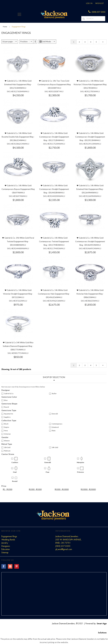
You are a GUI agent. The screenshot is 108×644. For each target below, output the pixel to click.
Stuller (53, 394)
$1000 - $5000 (35, 489)
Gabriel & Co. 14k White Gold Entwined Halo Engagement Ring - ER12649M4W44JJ (90, 189)
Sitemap (5, 553)
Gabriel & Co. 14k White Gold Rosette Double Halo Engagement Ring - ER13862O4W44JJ (18, 137)
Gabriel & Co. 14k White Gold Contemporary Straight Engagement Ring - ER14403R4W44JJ (54, 189)
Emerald (53, 414)
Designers (6, 546)
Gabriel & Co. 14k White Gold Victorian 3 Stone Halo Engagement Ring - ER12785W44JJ (90, 84)
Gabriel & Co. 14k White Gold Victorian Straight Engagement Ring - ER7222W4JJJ (18, 294)
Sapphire (6, 417)
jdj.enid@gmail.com (64, 549)
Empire (5, 427)
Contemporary (56, 424)
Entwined (54, 427)
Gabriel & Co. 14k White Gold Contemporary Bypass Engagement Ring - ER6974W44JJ (18, 189)
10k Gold (6, 447)
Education (6, 549)
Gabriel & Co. (7, 394)
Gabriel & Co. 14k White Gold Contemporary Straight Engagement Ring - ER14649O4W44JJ (90, 241)
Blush (5, 424)
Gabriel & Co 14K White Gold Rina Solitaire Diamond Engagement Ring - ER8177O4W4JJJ (18, 346)
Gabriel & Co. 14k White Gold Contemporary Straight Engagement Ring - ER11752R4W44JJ (54, 137)
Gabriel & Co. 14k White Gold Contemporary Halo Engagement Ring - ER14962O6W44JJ (54, 294)
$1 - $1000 (8, 489)
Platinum (6, 451)
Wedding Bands (8, 540)
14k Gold (54, 447)
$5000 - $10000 (62, 489)
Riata (52, 431)
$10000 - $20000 (88, 489)
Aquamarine (7, 414)
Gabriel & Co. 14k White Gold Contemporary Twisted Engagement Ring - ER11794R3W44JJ (54, 241)
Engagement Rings (9, 536)
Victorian (6, 434)
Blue (4, 400)
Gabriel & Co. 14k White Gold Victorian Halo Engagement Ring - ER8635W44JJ (90, 294)
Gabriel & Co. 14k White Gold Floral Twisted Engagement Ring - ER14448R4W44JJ (19, 241)
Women (6, 441)
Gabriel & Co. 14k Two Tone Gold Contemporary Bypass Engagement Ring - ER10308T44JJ (54, 84)
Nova (5, 431)
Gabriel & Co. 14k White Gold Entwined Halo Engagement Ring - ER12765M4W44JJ (18, 84)
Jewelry (5, 543)
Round (5, 407)
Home (5, 27)
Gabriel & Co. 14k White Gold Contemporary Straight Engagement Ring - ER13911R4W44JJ (90, 137)
